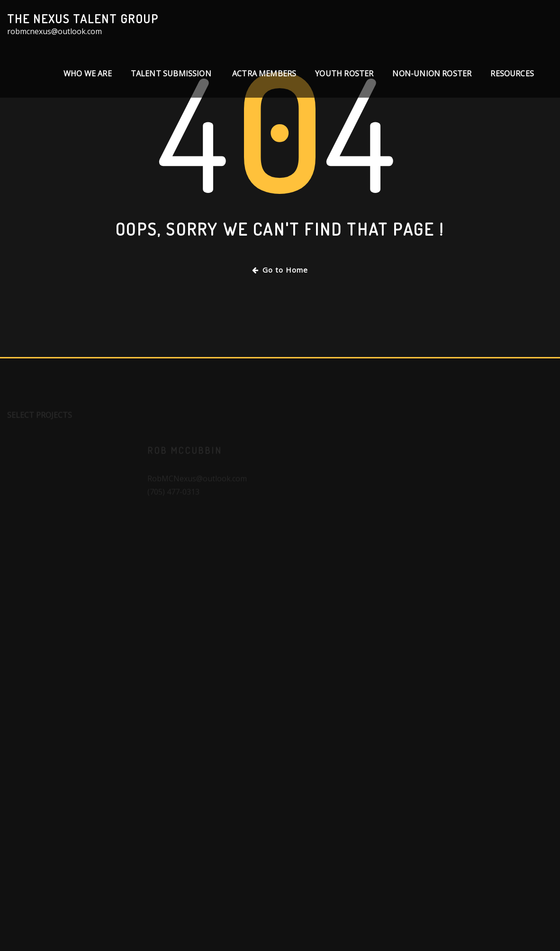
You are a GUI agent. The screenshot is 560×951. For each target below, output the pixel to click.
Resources (512, 73)
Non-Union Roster (432, 73)
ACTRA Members (264, 73)
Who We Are (88, 73)
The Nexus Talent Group (83, 18)
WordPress (290, 930)
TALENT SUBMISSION (172, 73)
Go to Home (280, 270)
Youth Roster (344, 73)
